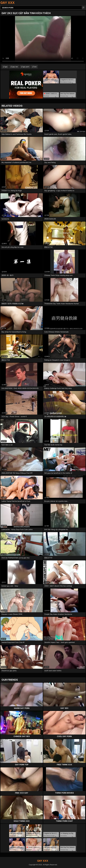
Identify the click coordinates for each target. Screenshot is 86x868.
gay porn (26, 67)
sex (35, 67)
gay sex (15, 67)
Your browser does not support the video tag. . (43, 40)
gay (6, 67)
